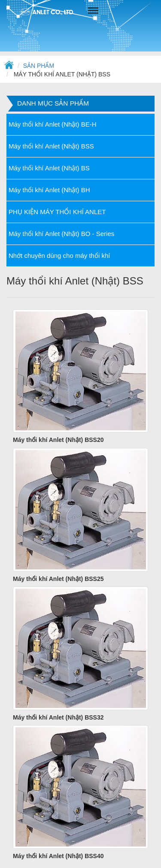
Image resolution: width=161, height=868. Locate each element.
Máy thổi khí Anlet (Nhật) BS (49, 168)
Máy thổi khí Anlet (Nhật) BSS (51, 146)
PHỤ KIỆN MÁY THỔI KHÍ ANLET (57, 212)
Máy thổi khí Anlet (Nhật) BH (49, 190)
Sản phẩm (39, 66)
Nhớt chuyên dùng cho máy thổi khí (59, 256)
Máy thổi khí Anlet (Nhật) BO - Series (61, 234)
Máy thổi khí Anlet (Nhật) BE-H (53, 124)
